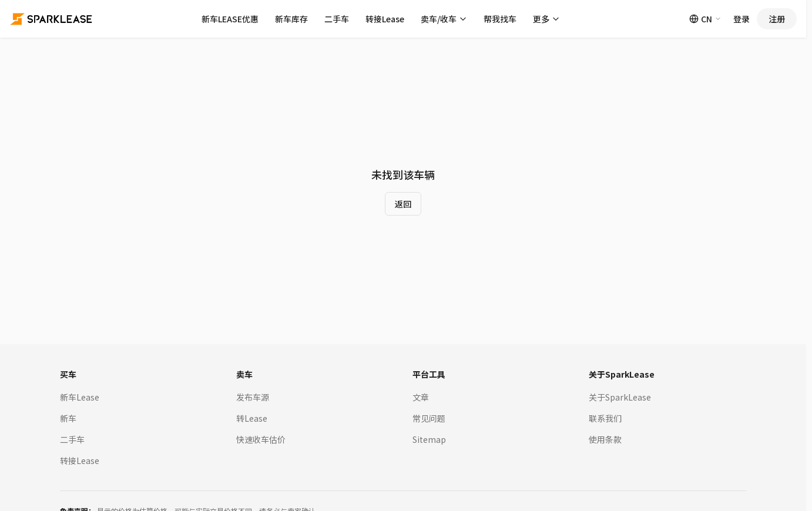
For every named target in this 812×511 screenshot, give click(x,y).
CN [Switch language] (705, 19)
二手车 (337, 19)
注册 (777, 19)
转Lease (252, 418)
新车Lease (80, 397)
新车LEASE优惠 (230, 19)
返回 (403, 204)
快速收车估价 (261, 439)
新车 (68, 418)
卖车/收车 (444, 19)
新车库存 (291, 19)
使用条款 (605, 439)
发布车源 (253, 397)
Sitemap (429, 439)
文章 (421, 397)
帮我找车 (500, 19)
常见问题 (429, 418)
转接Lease (385, 19)
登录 (741, 19)
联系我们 (605, 418)
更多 (546, 19)
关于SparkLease (620, 397)
